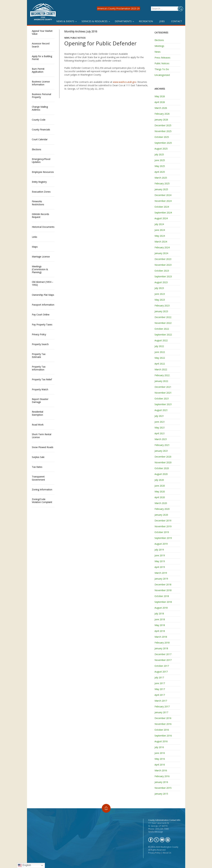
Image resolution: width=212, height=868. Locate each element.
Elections (159, 40)
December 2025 (163, 125)
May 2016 (160, 759)
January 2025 (161, 189)
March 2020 (161, 503)
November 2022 (163, 323)
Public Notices (78, 38)
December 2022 (163, 317)
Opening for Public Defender (100, 43)
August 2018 (161, 608)
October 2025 (162, 137)
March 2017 (161, 701)
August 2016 (161, 741)
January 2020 (161, 515)
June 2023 (160, 294)
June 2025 (160, 160)
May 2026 (160, 96)
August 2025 (161, 149)
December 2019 (163, 521)
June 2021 (160, 422)
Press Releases (162, 58)
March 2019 (161, 573)
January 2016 (161, 782)
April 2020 (160, 497)
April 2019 (160, 567)
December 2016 (163, 718)
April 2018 (160, 631)
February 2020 (162, 509)
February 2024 (162, 247)
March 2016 (161, 770)
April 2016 (160, 765)
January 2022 (161, 381)
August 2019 (161, 544)
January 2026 (161, 120)
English (24, 865)
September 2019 (163, 538)
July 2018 (159, 614)
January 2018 (161, 648)
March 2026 (161, 108)
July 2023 (159, 288)
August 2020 (161, 474)
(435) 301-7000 (162, 829)
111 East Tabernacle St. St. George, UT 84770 (159, 824)
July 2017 (159, 677)
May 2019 (160, 561)
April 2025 (160, 172)
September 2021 (163, 404)
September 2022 (163, 335)
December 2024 (163, 195)
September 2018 (163, 602)
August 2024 (161, 218)
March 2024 (161, 242)
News (67, 38)
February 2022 (162, 375)
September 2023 (163, 276)
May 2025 (160, 166)
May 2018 (160, 625)
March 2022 (161, 369)
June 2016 (160, 753)
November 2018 (163, 590)
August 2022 (161, 340)
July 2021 (159, 416)
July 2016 (159, 747)
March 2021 (161, 439)
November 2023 (163, 265)
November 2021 (163, 393)
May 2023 (160, 300)
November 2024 (163, 201)
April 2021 (160, 433)
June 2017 (160, 683)
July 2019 (159, 550)
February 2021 (162, 445)
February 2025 (162, 183)
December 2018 (163, 584)
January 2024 (161, 253)
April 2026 (160, 102)
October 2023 (162, 271)
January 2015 (161, 794)
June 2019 (160, 555)
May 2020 (160, 491)
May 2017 (160, 689)
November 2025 (163, 131)
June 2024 (160, 230)
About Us (167, 853)
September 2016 (163, 736)
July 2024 (159, 224)
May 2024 (160, 236)
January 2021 (161, 451)
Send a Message (156, 832)
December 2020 (163, 457)
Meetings (159, 46)
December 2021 (163, 387)
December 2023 (163, 259)
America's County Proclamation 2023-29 (118, 8)
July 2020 (159, 480)
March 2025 (161, 178)
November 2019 (163, 526)
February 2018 (162, 643)
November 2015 (163, 788)
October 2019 (162, 532)
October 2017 (162, 666)
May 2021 (160, 428)
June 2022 (160, 352)
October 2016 (162, 730)
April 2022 (160, 364)
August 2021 (161, 410)
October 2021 (162, 398)
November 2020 (163, 462)
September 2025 (163, 143)
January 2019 (161, 579)
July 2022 (159, 346)
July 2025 (159, 154)
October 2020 (162, 468)
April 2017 (160, 695)
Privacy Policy (154, 853)
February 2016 (162, 776)
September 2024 (163, 213)
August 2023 (161, 282)
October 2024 (162, 207)
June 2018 (160, 619)
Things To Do (162, 69)
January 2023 (161, 311)
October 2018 (162, 596)
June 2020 (160, 486)
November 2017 (163, 660)
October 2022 (162, 329)
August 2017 (161, 672)
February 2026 (162, 114)
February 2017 (162, 706)
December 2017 (163, 654)
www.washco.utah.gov (125, 82)
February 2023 (162, 306)
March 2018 (161, 637)
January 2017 (161, 712)
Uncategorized (162, 75)
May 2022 (160, 358)
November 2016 (163, 724)
